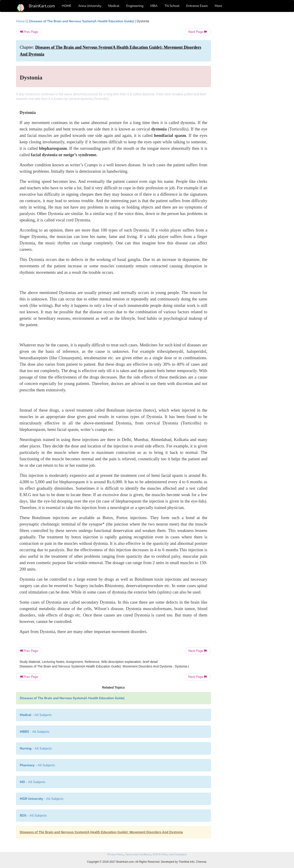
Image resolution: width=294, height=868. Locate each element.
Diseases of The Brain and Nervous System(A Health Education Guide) (82, 21)
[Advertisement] (248, 88)
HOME (67, 6)
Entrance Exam (197, 6)
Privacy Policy (115, 854)
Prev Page (29, 32)
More (218, 6)
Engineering (135, 6)
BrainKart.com (42, 6)
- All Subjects (36, 715)
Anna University (90, 6)
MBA (154, 6)
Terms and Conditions (138, 854)
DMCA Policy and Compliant (170, 854)
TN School (172, 6)
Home (20, 21)
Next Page (198, 32)
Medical (114, 6)
